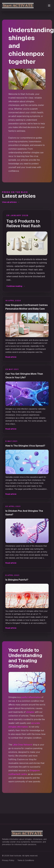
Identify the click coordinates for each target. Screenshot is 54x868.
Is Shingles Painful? (17, 580)
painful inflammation (31, 697)
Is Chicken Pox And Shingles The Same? (24, 513)
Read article (11, 357)
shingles (30, 712)
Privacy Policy (8, 860)
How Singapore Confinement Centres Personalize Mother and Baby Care (27, 307)
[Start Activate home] (24, 6)
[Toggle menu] (49, 6)
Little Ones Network (22, 745)
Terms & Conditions (26, 860)
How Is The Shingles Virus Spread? (25, 446)
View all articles (11, 202)
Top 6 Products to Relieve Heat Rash (23, 224)
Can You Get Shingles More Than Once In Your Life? (24, 376)
